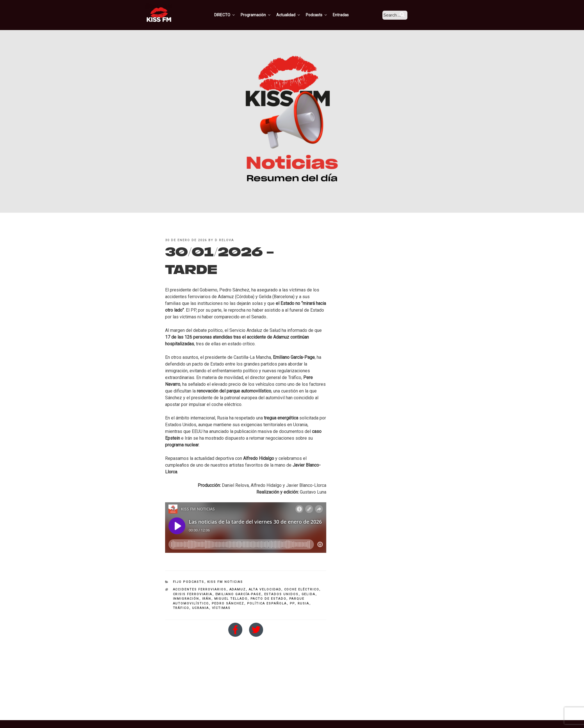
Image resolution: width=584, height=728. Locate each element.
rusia (304, 603)
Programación (263, 15)
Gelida (309, 594)
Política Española (267, 603)
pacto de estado (268, 599)
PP (292, 603)
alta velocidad (265, 589)
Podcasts (324, 15)
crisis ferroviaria (193, 594)
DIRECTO (232, 15)
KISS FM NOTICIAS (225, 582)
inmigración (186, 599)
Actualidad (296, 15)
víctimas (221, 608)
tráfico (181, 608)
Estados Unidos (281, 594)
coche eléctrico (302, 589)
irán (207, 599)
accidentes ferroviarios (200, 589)
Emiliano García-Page (238, 594)
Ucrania (201, 608)
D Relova (224, 240)
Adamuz (238, 589)
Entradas (348, 15)
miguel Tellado (231, 599)
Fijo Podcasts (189, 582)
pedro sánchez (228, 603)
